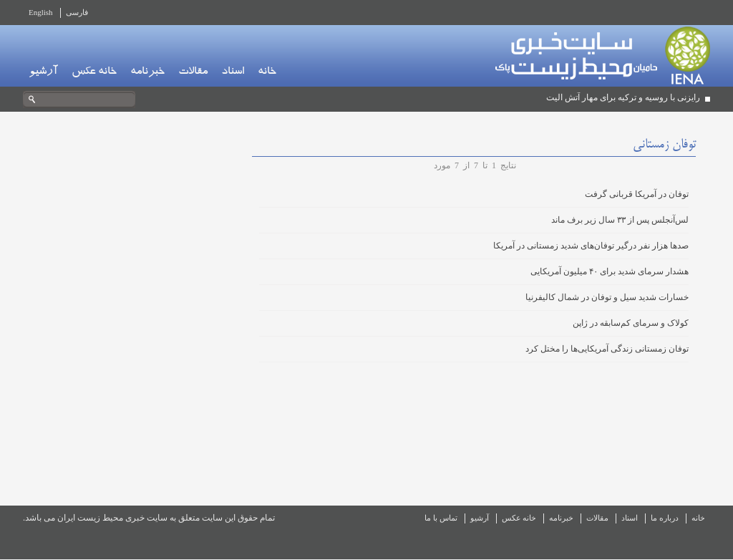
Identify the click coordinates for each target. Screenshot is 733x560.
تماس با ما (441, 518)
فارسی (77, 12)
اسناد (233, 72)
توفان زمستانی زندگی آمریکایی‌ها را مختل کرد (607, 349)
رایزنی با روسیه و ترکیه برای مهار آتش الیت (623, 97)
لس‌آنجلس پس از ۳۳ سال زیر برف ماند (620, 220)
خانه (267, 72)
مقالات (193, 72)
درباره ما (665, 518)
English (41, 12)
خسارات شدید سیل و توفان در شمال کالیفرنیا (607, 297)
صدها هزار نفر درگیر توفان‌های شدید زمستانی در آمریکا (591, 246)
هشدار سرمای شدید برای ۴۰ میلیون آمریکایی (610, 271)
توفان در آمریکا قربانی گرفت (637, 194)
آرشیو (43, 72)
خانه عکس (94, 72)
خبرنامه (147, 72)
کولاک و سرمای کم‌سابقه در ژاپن (631, 323)
